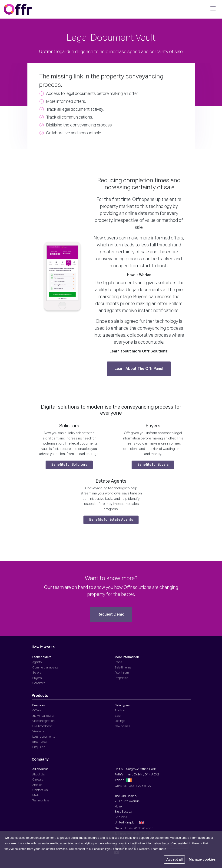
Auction (120, 711)
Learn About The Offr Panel (139, 369)
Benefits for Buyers (153, 465)
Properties (121, 678)
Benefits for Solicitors (69, 465)
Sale (118, 716)
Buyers (37, 678)
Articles (37, 785)
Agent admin (123, 673)
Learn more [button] (158, 849)
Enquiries (39, 747)
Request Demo (111, 615)
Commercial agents (45, 668)
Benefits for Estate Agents (111, 520)
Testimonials (41, 801)
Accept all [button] (174, 859)
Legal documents (44, 737)
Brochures (39, 742)
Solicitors (39, 683)
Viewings (38, 731)
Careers (38, 780)
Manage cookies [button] (202, 859)
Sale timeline (123, 668)
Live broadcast (42, 726)
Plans (118, 662)
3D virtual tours (43, 716)
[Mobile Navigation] (213, 10)
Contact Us (40, 790)
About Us (38, 775)
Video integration (43, 721)
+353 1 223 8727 (139, 786)
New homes (122, 726)
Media (36, 795)
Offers (37, 711)
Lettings (120, 721)
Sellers (37, 673)
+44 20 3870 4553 (140, 828)
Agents (37, 662)
